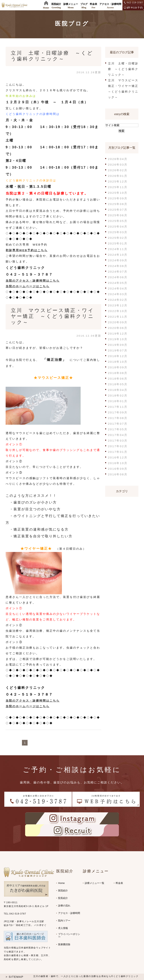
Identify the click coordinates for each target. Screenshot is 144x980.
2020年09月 (118, 322)
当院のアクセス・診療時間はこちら (33, 281)
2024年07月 (118, 272)
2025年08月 (118, 204)
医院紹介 (63, 891)
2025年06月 (118, 215)
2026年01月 (118, 176)
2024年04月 (118, 288)
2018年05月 (118, 384)
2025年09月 (118, 198)
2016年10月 (118, 463)
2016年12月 (118, 457)
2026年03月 (118, 165)
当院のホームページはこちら (28, 286)
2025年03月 (118, 232)
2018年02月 (118, 395)
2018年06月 (118, 379)
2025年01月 (118, 243)
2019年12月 (118, 334)
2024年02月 (118, 300)
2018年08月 (118, 373)
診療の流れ (64, 906)
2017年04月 (118, 435)
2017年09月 (118, 412)
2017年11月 (118, 407)
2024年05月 (118, 283)
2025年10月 (118, 193)
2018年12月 (118, 356)
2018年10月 (118, 362)
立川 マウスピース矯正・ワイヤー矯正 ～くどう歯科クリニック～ (52, 316)
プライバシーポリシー (69, 936)
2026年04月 (118, 159)
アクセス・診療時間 (69, 913)
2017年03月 (118, 441)
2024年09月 (118, 260)
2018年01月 (118, 401)
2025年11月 (118, 187)
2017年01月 (118, 452)
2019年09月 (118, 345)
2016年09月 (118, 469)
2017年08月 (118, 418)
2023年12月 (118, 305)
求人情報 (63, 928)
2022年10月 (118, 311)
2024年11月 (118, 249)
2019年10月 (118, 339)
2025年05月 (118, 221)
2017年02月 (118, 446)
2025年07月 (118, 210)
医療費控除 (64, 944)
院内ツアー (64, 921)
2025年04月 (118, 227)
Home (61, 883)
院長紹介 (63, 898)
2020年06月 (118, 328)
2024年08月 (118, 266)
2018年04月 (118, 390)
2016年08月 (118, 474)
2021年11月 (118, 317)
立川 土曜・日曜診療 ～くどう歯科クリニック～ (123, 69)
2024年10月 (118, 255)
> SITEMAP (15, 977)
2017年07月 (118, 424)
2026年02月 (118, 170)
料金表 (119, 883)
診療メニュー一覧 (94, 883)
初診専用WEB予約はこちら (27, 250)
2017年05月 (118, 429)
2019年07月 (118, 350)
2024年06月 (118, 277)
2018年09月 (118, 367)
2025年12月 (118, 181)
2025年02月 (118, 238)
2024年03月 (118, 294)
